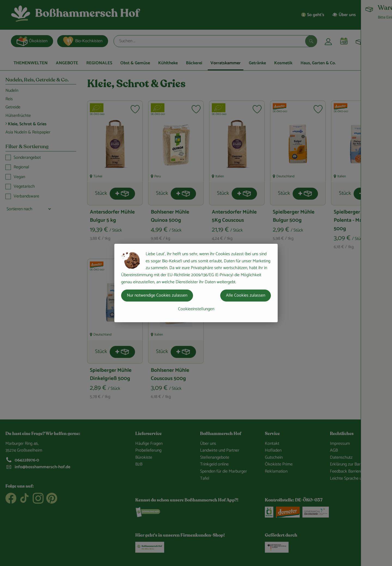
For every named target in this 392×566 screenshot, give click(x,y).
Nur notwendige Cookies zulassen (157, 295)
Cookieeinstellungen (196, 309)
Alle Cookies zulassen (246, 295)
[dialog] (196, 283)
